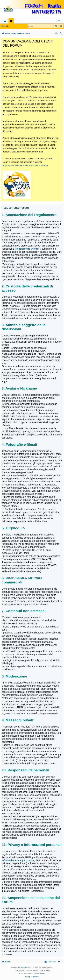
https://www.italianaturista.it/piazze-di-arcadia (25, 165)
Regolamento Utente (27, 249)
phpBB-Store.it (40, 974)
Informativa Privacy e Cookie (18, 861)
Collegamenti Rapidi (6, 21)
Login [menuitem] (60, 21)
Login (6, 26)
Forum (12, 21)
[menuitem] (61, 33)
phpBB (23, 967)
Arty (23, 970)
